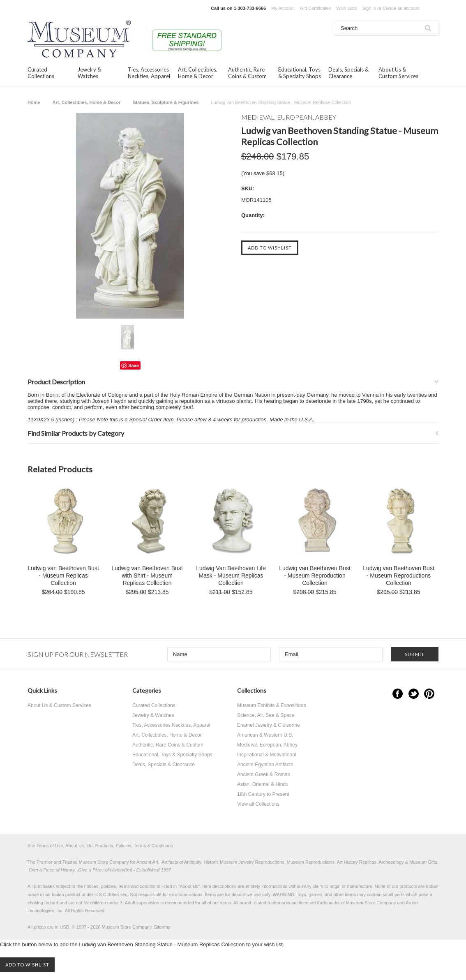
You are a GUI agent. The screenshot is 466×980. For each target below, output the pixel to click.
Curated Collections (41, 73)
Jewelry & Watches (89, 73)
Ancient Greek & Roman (264, 774)
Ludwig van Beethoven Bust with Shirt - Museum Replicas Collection (147, 576)
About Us (189, 886)
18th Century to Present (263, 794)
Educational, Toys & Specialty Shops (300, 73)
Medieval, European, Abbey (267, 745)
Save (134, 365)
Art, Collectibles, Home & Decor (198, 73)
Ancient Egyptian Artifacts (265, 765)
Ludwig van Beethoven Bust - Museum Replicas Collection (63, 576)
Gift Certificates (315, 8)
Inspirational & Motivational (266, 755)
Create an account (401, 8)
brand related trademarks (265, 903)
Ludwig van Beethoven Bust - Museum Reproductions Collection (399, 576)
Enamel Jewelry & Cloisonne (269, 725)
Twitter (414, 694)
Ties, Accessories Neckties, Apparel (149, 73)
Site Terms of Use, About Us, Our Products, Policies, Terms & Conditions (100, 846)
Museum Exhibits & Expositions (271, 705)
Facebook (398, 694)
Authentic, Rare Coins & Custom (247, 73)
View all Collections (258, 804)
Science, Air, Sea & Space (266, 715)
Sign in (369, 8)
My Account (283, 8)
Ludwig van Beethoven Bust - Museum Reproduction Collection (315, 576)
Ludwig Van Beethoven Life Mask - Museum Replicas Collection (231, 576)
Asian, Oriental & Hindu (263, 784)
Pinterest (429, 694)
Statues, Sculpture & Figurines (166, 102)
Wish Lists (346, 8)
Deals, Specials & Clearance (348, 73)
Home (34, 102)
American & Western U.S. (265, 735)
